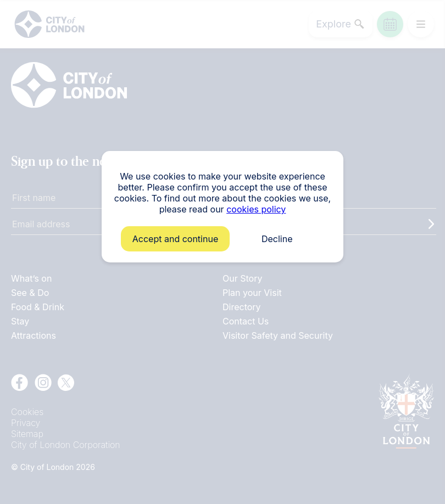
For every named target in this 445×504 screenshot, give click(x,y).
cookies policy (256, 209)
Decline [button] (277, 239)
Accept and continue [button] (175, 239)
